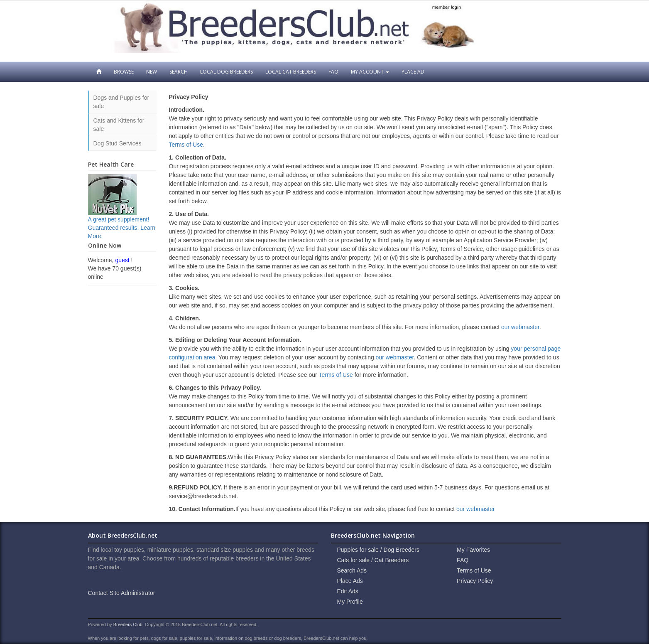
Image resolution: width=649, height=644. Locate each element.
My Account (370, 72)
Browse (124, 72)
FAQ (333, 72)
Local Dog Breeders (227, 72)
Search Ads (352, 570)
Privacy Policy (475, 581)
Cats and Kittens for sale (119, 125)
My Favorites (473, 550)
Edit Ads (348, 591)
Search (179, 72)
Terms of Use (186, 145)
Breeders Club (128, 624)
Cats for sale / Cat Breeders (373, 560)
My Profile (350, 602)
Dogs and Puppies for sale (121, 102)
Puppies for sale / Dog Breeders (378, 550)
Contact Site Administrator (122, 593)
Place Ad (413, 72)
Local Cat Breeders (291, 72)
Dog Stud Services (118, 143)
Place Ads (350, 581)
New (152, 72)
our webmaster (520, 327)
